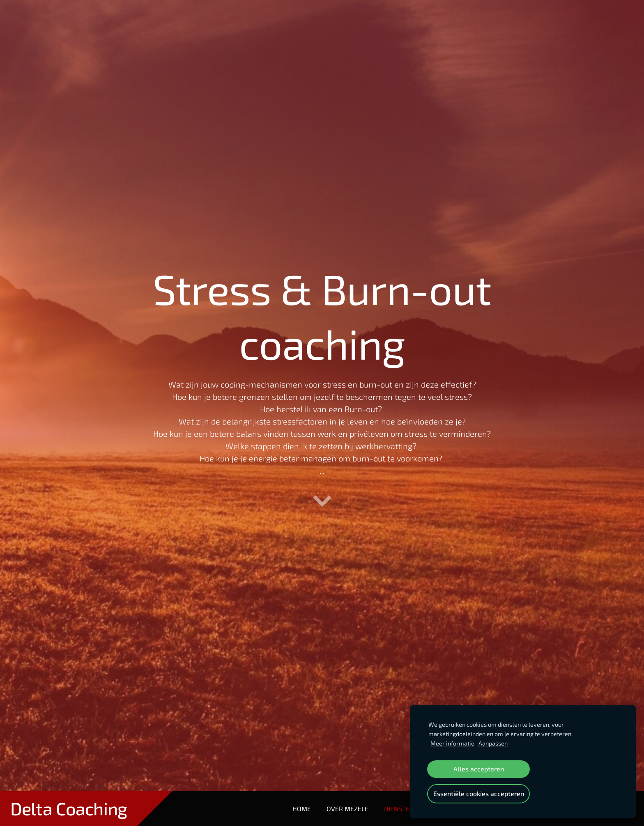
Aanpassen (493, 743)
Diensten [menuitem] (399, 809)
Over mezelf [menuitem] (347, 809)
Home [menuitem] (302, 809)
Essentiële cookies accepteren (479, 793)
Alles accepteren (479, 769)
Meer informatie (452, 743)
